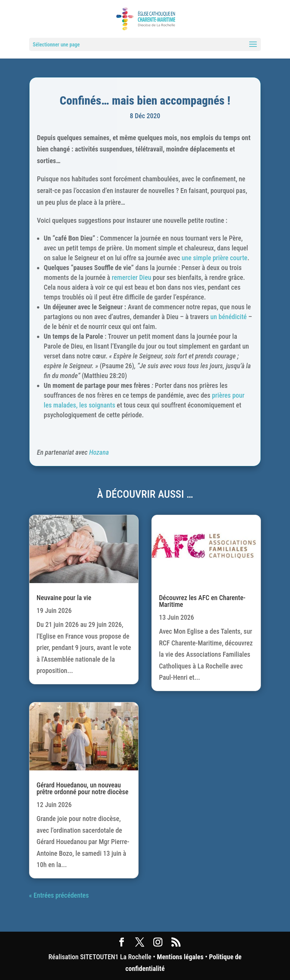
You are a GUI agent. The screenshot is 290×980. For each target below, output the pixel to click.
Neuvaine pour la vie (64, 598)
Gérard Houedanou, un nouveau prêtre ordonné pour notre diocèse (83, 788)
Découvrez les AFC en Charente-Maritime (202, 601)
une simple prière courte (214, 258)
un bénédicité (228, 317)
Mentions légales (180, 957)
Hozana (99, 452)
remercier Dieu (132, 277)
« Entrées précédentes (59, 895)
